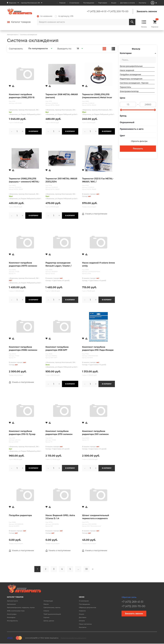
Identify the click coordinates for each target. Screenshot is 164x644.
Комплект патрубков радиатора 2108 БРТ (57, 349)
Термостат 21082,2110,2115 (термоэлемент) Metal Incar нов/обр (97, 96)
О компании (74, 3)
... (78, 569)
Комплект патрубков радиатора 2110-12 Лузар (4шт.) (22, 433)
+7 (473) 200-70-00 (118, 11)
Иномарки (11, 617)
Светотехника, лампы (52, 608)
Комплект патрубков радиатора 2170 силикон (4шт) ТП (59, 433)
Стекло (46, 611)
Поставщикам (89, 3)
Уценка (46, 617)
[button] (40, 49)
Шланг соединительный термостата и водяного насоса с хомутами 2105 (96, 517)
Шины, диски (49, 621)
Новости (82, 611)
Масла (46, 604)
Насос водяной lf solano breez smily (98, 264)
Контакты (142, 3)
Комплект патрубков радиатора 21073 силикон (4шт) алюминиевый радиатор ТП (23, 265)
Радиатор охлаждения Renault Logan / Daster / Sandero (59, 265)
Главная (62, 3)
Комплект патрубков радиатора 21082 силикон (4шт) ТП (23, 349)
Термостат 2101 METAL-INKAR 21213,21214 (61, 180)
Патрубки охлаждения (130, 75)
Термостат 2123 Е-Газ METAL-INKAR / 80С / (98, 180)
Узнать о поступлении (95, 214)
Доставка (83, 617)
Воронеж (13, 3)
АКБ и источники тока (16, 611)
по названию (45, 16)
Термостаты (125, 87)
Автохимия (11, 604)
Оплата (82, 621)
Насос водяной (127, 70)
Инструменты (12, 621)
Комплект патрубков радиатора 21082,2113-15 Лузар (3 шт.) (22, 96)
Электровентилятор (129, 91)
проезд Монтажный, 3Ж (30, 3)
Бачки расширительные (131, 66)
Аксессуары (12, 614)
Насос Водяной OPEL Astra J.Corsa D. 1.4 (60, 517)
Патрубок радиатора (20, 515)
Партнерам (103, 3)
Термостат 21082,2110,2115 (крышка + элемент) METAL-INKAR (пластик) (24, 180)
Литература (48, 601)
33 (87, 569)
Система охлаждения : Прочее (134, 83)
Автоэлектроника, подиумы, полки (21, 608)
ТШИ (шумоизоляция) (52, 614)
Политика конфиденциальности (73, 638)
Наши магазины (85, 624)
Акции (114, 3)
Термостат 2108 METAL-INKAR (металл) (62, 96)
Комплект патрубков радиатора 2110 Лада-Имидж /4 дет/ (98, 349)
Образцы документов (87, 608)
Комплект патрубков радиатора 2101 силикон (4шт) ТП (95, 433)
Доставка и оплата (128, 3)
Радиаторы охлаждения (131, 79)
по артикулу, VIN (64, 16)
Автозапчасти (12, 601)
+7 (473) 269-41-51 (97, 11)
